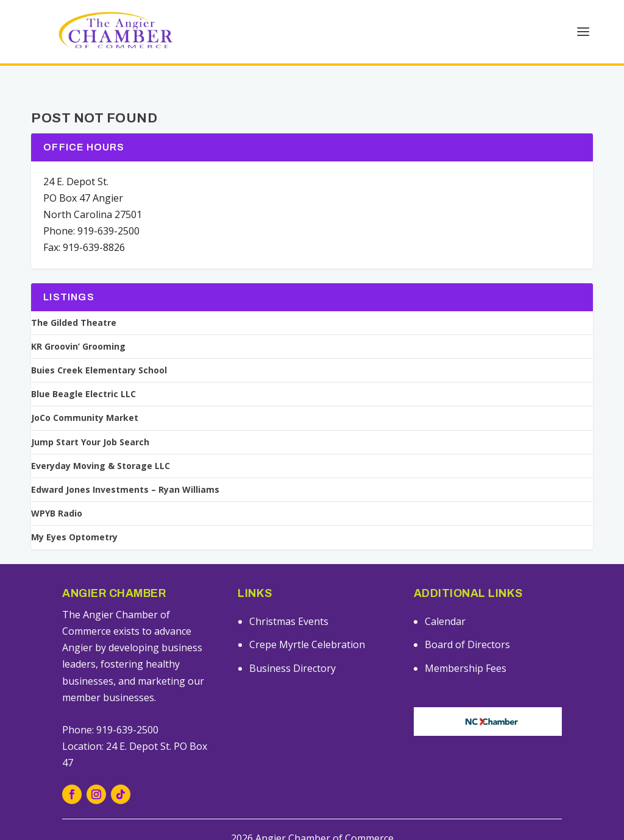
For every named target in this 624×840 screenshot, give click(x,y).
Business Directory (292, 649)
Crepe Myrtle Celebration (307, 625)
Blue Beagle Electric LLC (83, 375)
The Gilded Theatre (74, 303)
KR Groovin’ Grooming (78, 327)
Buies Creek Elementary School (99, 351)
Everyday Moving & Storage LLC (101, 446)
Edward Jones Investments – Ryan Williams (125, 470)
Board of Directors (467, 625)
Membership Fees (466, 649)
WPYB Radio (57, 494)
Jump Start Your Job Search (90, 422)
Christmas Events (289, 602)
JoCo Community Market (85, 398)
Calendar (445, 602)
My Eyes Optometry (74, 518)
